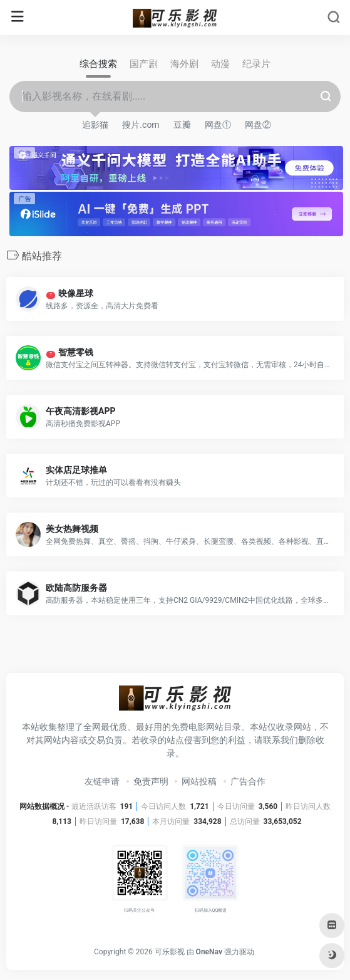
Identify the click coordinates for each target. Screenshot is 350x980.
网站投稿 (199, 781)
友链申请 (102, 781)
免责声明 (151, 781)
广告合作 (248, 781)
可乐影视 (170, 952)
